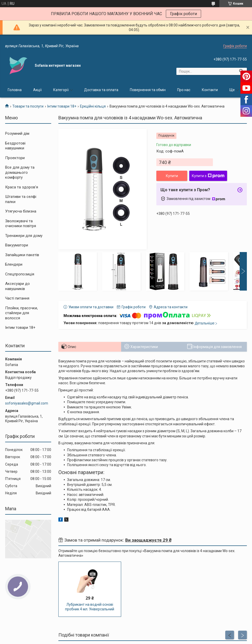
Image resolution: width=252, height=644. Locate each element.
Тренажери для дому (24, 236)
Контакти (210, 90)
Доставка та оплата (101, 90)
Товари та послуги (28, 106)
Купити (172, 176)
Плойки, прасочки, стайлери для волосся (21, 313)
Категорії (61, 90)
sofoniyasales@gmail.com (27, 403)
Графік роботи (183, 14)
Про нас (184, 90)
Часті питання (17, 298)
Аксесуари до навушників (17, 286)
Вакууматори (17, 245)
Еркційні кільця (93, 106)
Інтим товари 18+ (62, 106)
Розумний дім (17, 133)
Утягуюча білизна (21, 211)
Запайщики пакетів (22, 255)
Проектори (15, 158)
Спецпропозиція (20, 274)
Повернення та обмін (148, 90)
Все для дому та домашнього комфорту (20, 172)
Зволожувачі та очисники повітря (21, 224)
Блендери (14, 264)
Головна (15, 90)
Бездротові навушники (15, 146)
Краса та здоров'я (22, 187)
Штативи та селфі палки (21, 199)
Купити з (208, 176)
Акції (37, 90)
